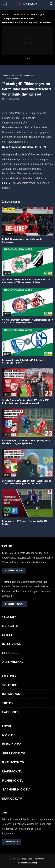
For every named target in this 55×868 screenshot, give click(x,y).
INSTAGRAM (11, 694)
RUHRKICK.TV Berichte (12, 79)
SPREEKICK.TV (14, 753)
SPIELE (8, 635)
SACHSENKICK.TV (16, 789)
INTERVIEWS (12, 644)
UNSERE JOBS (12, 842)
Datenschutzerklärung (27, 863)
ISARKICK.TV (12, 798)
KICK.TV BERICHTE (27, 76)
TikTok (8, 703)
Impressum (39, 859)
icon (28, 221)
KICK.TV (15, 76)
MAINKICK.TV (12, 771)
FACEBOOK (11, 712)
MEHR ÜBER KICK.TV (14, 571)
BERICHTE (19, 14)
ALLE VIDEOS (12, 662)
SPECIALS (10, 653)
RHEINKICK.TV (13, 762)
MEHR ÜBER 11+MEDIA (14, 604)
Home (5, 14)
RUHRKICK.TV (13, 780)
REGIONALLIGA (9, 209)
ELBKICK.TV (11, 744)
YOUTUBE (10, 685)
